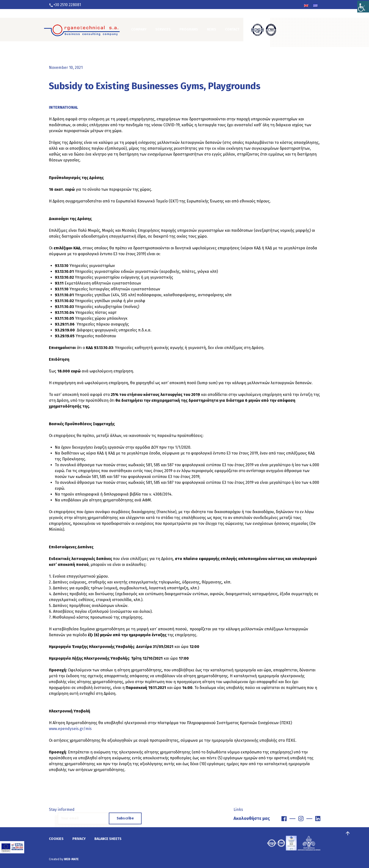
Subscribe (125, 818)
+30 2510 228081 (67, 5)
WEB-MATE (71, 859)
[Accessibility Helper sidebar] (363, 6)
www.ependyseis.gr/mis (71, 729)
